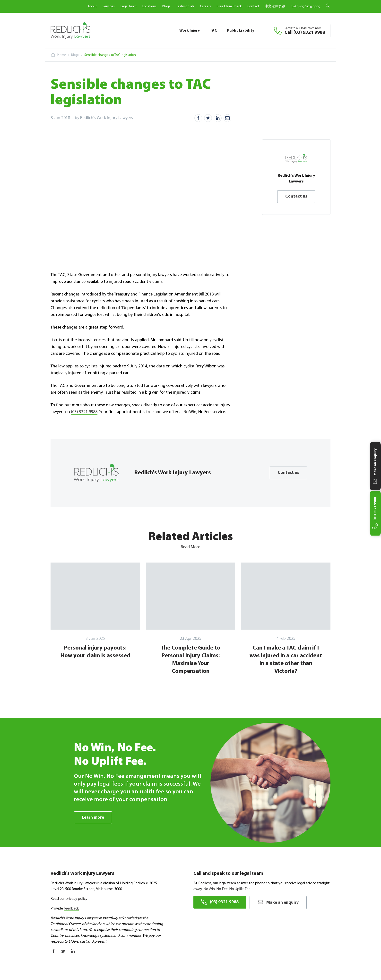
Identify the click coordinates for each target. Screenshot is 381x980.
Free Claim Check (229, 6)
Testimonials (185, 6)
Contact (253, 6)
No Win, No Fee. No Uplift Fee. (227, 889)
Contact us (296, 196)
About (92, 6)
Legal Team (129, 6)
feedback (71, 909)
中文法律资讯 (275, 6)
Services (109, 6)
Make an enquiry (280, 902)
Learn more (93, 818)
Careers (205, 6)
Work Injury (190, 31)
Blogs (166, 6)
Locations (149, 6)
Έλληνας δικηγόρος (305, 6)
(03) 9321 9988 (84, 412)
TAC (213, 31)
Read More (190, 547)
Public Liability (241, 31)
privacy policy (77, 899)
